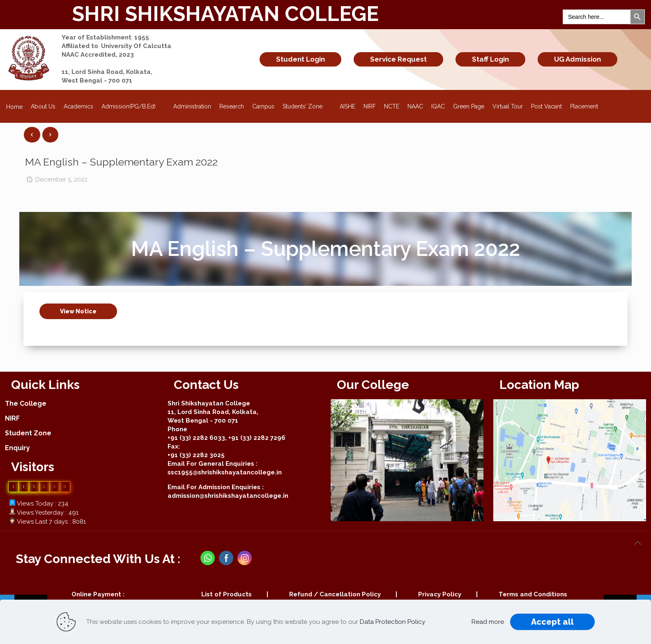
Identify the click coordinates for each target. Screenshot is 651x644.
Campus (263, 106)
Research (232, 106)
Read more (488, 622)
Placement (584, 106)
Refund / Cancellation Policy (335, 594)
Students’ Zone (307, 104)
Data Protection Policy (392, 622)
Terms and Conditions (533, 594)
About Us (43, 106)
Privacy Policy (440, 594)
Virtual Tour (508, 106)
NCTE (392, 106)
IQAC (438, 106)
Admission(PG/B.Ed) (133, 104)
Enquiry (17, 448)
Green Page (469, 106)
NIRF (370, 106)
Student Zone (28, 433)
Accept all (552, 622)
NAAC (415, 106)
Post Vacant (546, 106)
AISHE (347, 106)
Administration (192, 106)
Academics (78, 106)
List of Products (227, 594)
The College (26, 404)
